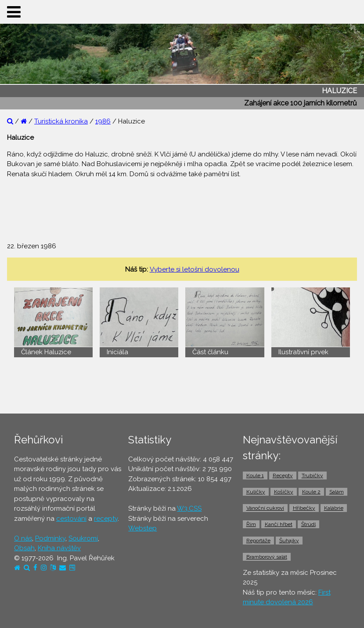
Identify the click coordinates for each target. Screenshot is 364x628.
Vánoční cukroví (265, 508)
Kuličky (256, 492)
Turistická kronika (61, 121)
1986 (103, 121)
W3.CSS (189, 508)
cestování (71, 519)
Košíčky (284, 492)
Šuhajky (289, 541)
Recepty (283, 476)
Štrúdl (308, 524)
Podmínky (50, 538)
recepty (106, 519)
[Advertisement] (182, 205)
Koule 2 (311, 492)
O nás (23, 538)
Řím (251, 524)
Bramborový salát (267, 557)
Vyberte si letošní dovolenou (195, 269)
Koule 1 (255, 476)
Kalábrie (334, 508)
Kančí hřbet (279, 524)
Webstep (142, 528)
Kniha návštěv (59, 548)
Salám (337, 492)
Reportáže (258, 541)
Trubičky (312, 476)
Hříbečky (304, 508)
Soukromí (83, 538)
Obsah (24, 548)
